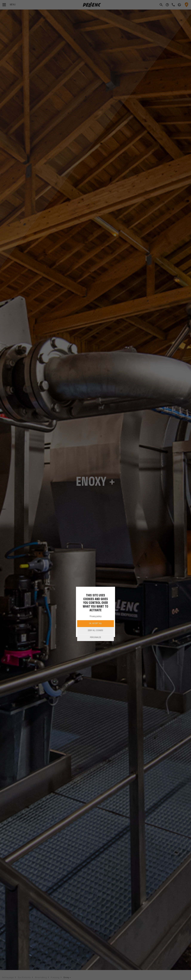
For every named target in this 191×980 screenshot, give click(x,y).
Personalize (95, 638)
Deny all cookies (95, 631)
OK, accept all (95, 624)
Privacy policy (96, 616)
